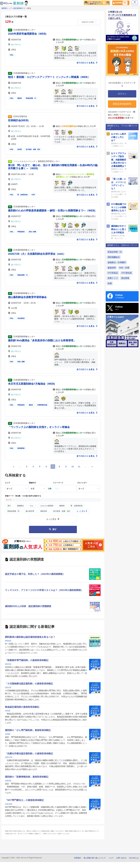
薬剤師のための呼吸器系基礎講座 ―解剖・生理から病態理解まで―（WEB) (52, 211)
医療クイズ (113, 278)
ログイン (135, 3)
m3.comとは (134, 858)
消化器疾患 (21, 318)
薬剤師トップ (7, 8)
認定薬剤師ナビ (19, 8)
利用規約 (78, 858)
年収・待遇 (124, 268)
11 (79, 467)
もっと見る (82, 511)
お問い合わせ (121, 858)
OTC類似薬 (127, 273)
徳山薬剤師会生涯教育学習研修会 (27, 297)
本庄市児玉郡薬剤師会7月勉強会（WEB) (31, 384)
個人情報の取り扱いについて (95, 858)
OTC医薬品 (113, 273)
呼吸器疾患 (21, 232)
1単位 (11, 55)
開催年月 (32, 483)
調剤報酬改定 (114, 257)
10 (73, 467)
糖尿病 (20, 98)
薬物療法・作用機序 (117, 262)
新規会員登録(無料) (122, 104)
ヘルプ (111, 858)
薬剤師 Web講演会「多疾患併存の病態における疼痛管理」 (42, 340)
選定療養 (125, 278)
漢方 (9, 506)
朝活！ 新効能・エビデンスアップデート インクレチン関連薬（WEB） (49, 77)
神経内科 (44, 511)
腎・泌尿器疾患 (22, 195)
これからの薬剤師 (46, 506)
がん (32, 506)
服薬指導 (112, 268)
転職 (110, 283)
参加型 (20, 149)
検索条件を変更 (89, 22)
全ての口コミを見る (87, 63)
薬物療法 (20, 506)
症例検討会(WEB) (18, 120)
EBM (33, 195)
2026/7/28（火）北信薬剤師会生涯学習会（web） (37, 254)
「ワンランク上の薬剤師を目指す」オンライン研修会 (39, 427)
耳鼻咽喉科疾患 (42, 405)
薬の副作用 (30, 511)
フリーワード (58, 483)
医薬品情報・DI (31, 98)
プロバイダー (82, 483)
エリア (8, 483)
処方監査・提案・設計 (33, 149)
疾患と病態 (32, 232)
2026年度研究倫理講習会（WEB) (27, 34)
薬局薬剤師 (21, 448)
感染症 (31, 405)
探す (53, 529)
